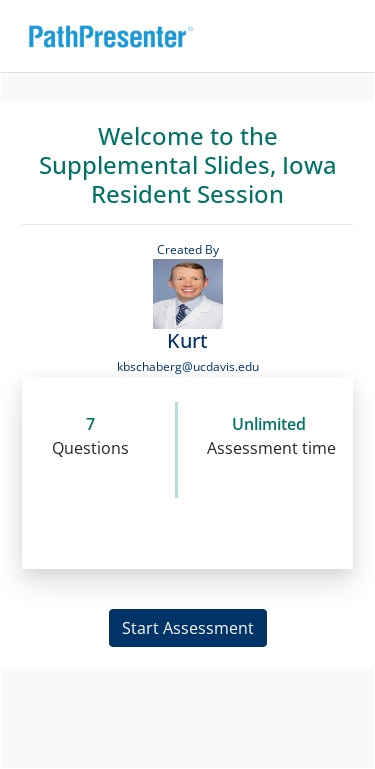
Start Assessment (188, 628)
